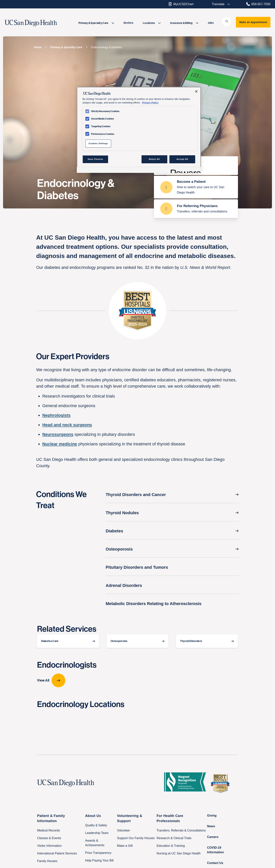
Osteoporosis (119, 641)
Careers (213, 837)
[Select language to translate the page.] (218, 4)
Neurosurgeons (58, 434)
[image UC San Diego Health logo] (40, 23)
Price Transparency (98, 853)
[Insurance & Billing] (184, 23)
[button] (227, 21)
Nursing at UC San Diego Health (179, 853)
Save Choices (95, 159)
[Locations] (152, 23)
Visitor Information (49, 846)
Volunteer (124, 830)
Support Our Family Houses (136, 838)
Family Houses (47, 861)
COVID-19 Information (215, 850)
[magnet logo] (186, 783)
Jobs (211, 23)
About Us (93, 816)
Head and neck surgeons (67, 425)
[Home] (38, 47)
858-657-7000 (258, 4)
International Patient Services (57, 853)
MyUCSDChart (181, 4)
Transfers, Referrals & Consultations (181, 830)
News (211, 826)
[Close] (196, 91)
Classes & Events (49, 838)
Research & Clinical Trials (174, 838)
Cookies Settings (98, 143)
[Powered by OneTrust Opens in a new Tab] (184, 170)
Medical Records (48, 830)
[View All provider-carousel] (137, 680)
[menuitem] (96, 23)
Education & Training (171, 846)
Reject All (154, 159)
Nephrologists (56, 415)
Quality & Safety (96, 825)
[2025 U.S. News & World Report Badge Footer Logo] (222, 783)
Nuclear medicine (60, 444)
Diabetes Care (50, 641)
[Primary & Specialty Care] (96, 23)
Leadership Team (97, 833)
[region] (139, 130)
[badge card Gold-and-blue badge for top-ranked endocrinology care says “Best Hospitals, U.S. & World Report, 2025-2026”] (137, 311)
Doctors (128, 23)
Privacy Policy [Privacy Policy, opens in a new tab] (150, 103)
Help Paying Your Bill (99, 860)
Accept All (182, 159)
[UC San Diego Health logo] (67, 783)
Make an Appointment (253, 22)
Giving (212, 816)
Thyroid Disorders (191, 641)
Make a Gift (125, 846)
